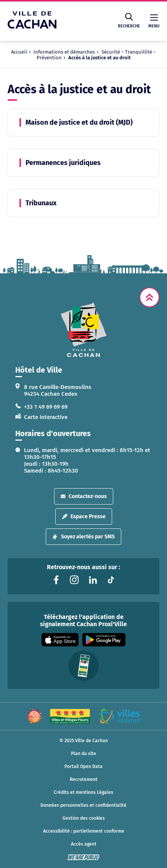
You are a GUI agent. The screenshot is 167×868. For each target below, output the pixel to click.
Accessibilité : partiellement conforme (84, 831)
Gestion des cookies (84, 818)
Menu (154, 21)
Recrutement (84, 779)
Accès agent (84, 844)
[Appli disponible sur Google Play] (104, 640)
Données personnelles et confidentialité (83, 805)
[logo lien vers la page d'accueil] (83, 330)
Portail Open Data (83, 766)
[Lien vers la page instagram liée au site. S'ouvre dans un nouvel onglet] (74, 580)
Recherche (129, 21)
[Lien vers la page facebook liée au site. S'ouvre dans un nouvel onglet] (56, 580)
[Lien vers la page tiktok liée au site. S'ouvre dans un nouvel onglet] (111, 580)
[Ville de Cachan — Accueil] (32, 26)
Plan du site (83, 754)
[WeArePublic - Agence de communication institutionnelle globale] (83, 857)
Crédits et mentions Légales (83, 792)
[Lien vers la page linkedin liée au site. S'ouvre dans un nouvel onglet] (93, 580)
